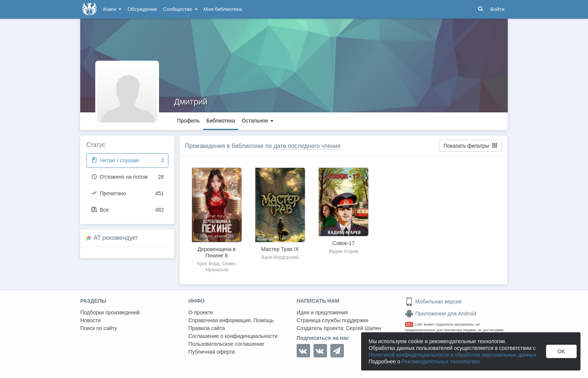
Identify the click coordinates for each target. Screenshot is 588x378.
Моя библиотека (223, 9)
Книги (112, 9)
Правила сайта (207, 328)
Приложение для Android (441, 314)
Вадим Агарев (343, 251)
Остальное (258, 121)
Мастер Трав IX (280, 249)
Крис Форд (208, 264)
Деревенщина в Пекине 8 (217, 252)
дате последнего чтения (307, 146)
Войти (497, 9)
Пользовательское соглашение (226, 344)
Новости (90, 320)
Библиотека (220, 121)
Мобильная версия (433, 302)
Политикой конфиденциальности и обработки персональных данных (452, 355)
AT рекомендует (116, 238)
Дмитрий (191, 102)
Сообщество (180, 9)
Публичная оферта (212, 352)
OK (561, 351)
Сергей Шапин (363, 328)
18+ (409, 324)
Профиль (188, 121)
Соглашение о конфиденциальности (233, 336)
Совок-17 (343, 243)
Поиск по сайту (99, 328)
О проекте (201, 312)
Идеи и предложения (322, 312)
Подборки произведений (110, 312)
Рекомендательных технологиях (441, 362)
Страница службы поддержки (332, 320)
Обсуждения (142, 9)
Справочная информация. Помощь (231, 320)
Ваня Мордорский (280, 257)
